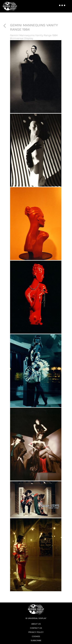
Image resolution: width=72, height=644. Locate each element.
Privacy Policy (36, 632)
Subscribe (36, 641)
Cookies (36, 636)
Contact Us (36, 628)
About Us (36, 624)
